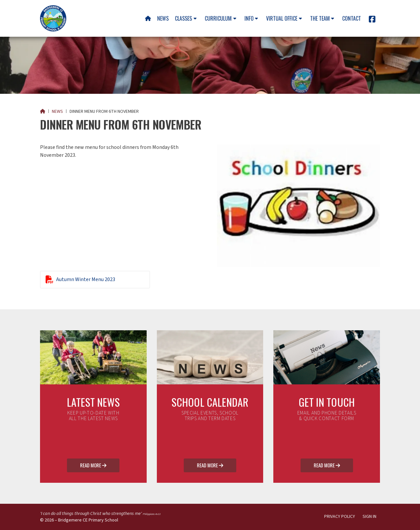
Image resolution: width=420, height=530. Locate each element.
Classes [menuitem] (183, 18)
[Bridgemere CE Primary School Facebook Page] (372, 20)
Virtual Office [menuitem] (282, 18)
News (57, 112)
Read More (93, 466)
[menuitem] (148, 18)
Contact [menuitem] (352, 18)
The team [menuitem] (320, 18)
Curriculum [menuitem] (218, 18)
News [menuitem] (163, 18)
